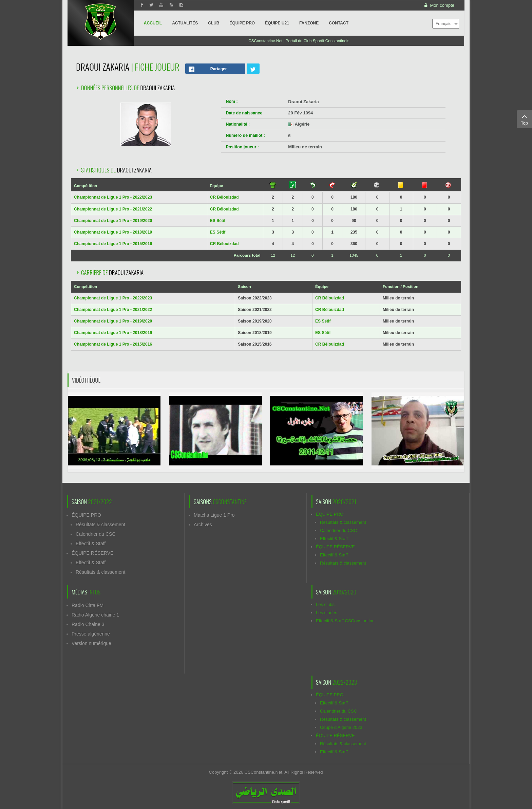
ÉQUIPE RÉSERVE (92, 553)
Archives (203, 525)
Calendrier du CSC (96, 534)
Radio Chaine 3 (88, 624)
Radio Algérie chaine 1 (95, 615)
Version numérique (91, 643)
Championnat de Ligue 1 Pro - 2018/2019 (113, 232)
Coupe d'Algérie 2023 (341, 727)
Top (524, 119)
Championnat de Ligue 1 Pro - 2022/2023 (113, 197)
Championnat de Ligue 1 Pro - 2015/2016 (113, 244)
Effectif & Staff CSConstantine (345, 621)
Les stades (327, 613)
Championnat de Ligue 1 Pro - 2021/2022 (113, 209)
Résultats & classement (100, 525)
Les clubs (325, 604)
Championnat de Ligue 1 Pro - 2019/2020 (113, 221)
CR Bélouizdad (224, 197)
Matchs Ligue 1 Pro (214, 515)
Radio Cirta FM (88, 605)
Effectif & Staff (91, 544)
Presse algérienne (91, 634)
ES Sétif (218, 221)
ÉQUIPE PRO (86, 515)
